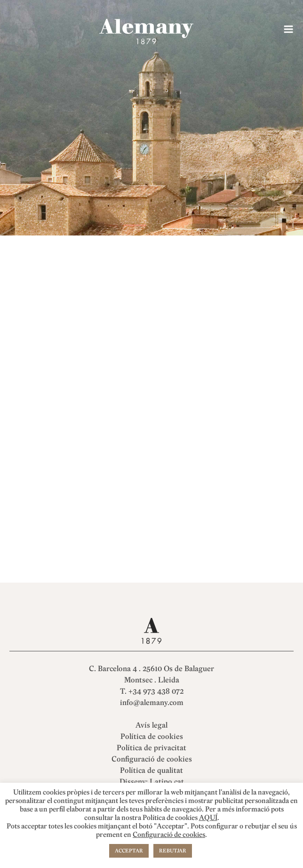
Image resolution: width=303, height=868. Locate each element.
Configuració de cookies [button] (152, 759)
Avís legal (151, 725)
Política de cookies (152, 737)
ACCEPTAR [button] (129, 851)
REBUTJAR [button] (173, 851)
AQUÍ (208, 818)
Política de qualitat (151, 771)
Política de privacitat (151, 748)
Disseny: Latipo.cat (152, 782)
